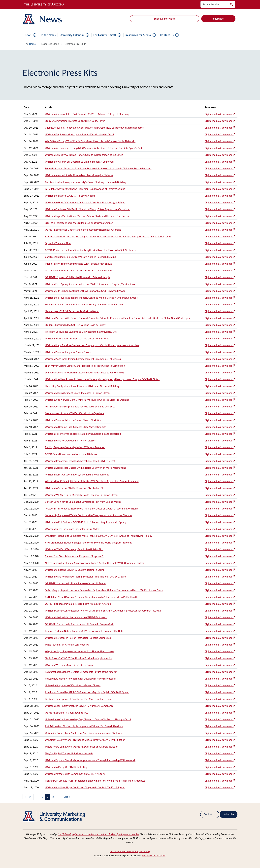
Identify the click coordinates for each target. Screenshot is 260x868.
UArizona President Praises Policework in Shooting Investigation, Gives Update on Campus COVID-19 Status (102, 379)
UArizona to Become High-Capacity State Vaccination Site (76, 427)
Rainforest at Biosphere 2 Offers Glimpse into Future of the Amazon (81, 672)
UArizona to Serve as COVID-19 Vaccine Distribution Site (75, 488)
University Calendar (72, 35)
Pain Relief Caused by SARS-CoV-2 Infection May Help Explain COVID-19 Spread (87, 692)
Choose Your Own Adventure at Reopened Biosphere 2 (74, 556)
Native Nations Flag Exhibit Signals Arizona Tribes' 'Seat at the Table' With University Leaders (94, 563)
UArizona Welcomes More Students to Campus (70, 665)
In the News (48, 35)
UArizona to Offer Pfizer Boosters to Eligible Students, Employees (80, 162)
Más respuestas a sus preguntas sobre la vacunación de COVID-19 (80, 407)
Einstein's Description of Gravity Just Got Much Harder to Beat (78, 699)
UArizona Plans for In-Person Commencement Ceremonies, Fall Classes (83, 359)
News (28, 35)
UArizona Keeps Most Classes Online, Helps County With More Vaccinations (85, 468)
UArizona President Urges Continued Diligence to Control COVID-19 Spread (85, 787)
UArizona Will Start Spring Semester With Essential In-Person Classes (82, 495)
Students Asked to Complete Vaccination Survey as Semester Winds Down (84, 305)
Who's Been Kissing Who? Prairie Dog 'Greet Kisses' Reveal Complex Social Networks (90, 141)
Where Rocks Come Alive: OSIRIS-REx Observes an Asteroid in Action (82, 747)
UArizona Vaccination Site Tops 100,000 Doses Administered (77, 339)
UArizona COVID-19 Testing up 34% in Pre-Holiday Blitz (74, 549)
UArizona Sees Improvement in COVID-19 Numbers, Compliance (79, 706)
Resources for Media (138, 35)
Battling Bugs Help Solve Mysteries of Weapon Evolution (75, 447)
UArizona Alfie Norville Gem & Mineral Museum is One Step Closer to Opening (87, 400)
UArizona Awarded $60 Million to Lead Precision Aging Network (79, 175)
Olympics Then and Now (58, 243)
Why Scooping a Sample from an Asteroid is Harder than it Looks (79, 651)
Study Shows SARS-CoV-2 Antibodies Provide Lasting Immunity (78, 658)
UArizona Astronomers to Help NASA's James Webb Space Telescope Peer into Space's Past (93, 148)
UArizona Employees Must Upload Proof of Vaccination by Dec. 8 (80, 134)
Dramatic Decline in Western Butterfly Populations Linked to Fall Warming (84, 373)
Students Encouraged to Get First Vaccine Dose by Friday (75, 325)
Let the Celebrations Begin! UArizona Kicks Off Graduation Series (79, 271)
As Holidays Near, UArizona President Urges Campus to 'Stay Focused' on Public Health (91, 597)
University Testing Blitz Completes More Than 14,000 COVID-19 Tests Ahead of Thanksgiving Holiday (98, 536)
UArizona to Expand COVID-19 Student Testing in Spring (75, 570)
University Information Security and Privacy (130, 851)
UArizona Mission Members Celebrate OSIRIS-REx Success (76, 617)
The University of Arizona (154, 856)
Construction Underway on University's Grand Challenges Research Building (85, 182)
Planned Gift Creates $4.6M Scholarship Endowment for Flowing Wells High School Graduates (95, 781)
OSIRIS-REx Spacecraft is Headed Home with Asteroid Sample (78, 277)
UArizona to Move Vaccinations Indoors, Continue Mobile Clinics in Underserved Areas (91, 298)
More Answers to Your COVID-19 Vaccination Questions (75, 413)
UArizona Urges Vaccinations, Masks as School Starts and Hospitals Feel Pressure (88, 216)
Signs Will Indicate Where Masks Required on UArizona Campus (79, 223)
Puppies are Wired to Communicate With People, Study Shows (78, 264)
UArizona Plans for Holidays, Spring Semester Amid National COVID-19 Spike (86, 577)
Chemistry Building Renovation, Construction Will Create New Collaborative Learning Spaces (94, 128)
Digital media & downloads (219, 114)
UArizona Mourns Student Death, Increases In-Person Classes (78, 393)
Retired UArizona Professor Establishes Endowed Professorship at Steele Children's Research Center (98, 168)
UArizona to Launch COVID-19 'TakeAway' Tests (70, 196)
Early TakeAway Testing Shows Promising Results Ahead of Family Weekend (85, 189)
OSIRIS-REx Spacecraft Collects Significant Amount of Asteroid (78, 604)
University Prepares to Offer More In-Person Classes (73, 685)
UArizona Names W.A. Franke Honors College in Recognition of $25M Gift (84, 155)
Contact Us (167, 35)
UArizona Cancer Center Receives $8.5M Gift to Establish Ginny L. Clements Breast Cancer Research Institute (103, 611)
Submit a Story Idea (164, 19)
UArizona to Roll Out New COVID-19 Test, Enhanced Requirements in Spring (85, 522)
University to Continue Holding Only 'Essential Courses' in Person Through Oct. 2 (88, 719)
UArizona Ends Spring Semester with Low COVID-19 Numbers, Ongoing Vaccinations (90, 284)
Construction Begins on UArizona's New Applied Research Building (80, 257)
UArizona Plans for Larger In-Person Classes (68, 352)
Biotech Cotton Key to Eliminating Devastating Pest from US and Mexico (83, 502)
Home (32, 44)
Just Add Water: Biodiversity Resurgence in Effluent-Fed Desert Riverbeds (84, 726)
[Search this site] (214, 4)
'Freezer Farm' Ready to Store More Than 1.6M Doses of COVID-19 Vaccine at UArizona (91, 509)
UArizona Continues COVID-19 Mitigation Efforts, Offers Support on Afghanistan (87, 209)
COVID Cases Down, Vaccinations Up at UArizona (71, 454)
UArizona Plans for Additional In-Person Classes (70, 441)
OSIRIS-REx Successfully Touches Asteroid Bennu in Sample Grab (79, 624)
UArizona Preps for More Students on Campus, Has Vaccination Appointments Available (92, 345)
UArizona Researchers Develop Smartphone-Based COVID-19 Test (80, 461)
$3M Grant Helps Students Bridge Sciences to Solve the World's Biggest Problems (88, 543)
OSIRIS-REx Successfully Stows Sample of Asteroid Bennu (75, 583)
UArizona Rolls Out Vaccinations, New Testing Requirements (77, 475)
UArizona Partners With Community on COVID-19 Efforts (75, 774)
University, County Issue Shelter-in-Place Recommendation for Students (83, 733)
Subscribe (218, 19)
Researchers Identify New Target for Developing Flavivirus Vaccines (81, 679)
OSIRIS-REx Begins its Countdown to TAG (67, 713)
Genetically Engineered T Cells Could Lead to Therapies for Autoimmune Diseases (88, 515)
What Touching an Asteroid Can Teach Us (67, 645)
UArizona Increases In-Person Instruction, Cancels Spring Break (78, 638)
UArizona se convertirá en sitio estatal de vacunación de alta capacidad (83, 434)
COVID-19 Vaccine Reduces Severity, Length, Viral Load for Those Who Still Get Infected (92, 250)
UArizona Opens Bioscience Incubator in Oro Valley (72, 529)
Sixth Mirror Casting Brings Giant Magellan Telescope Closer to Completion (85, 366)
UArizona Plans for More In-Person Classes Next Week (74, 420)
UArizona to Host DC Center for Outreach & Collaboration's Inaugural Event (85, 202)
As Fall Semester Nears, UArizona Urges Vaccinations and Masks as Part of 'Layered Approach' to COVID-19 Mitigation (108, 236)
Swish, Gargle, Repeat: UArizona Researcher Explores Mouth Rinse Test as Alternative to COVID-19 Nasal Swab (104, 590)
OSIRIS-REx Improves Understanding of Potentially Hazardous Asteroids (83, 230)
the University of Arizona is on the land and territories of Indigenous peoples (98, 834)
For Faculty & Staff (105, 35)
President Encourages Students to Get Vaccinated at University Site (81, 332)
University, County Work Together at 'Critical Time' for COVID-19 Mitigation (85, 740)
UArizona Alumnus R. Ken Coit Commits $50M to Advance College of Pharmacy (87, 114)
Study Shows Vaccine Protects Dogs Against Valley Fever (75, 121)
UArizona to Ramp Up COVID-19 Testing (66, 767)
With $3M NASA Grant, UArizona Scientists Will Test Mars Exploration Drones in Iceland (92, 481)
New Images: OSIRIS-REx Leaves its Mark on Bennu (72, 311)
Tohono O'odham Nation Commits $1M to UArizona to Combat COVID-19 (84, 631)
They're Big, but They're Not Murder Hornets (69, 753)
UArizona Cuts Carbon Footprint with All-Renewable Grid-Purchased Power (85, 291)
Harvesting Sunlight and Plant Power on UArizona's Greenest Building (82, 386)
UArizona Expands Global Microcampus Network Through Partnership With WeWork (90, 760)
